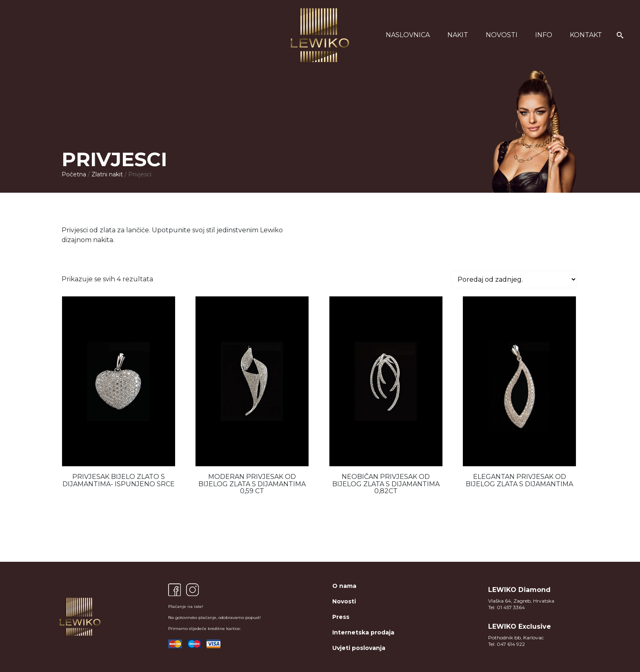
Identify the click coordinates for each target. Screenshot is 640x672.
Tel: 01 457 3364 (507, 607)
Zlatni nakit (107, 174)
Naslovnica (408, 35)
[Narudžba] (514, 279)
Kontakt (586, 35)
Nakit (458, 35)
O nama (344, 586)
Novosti (502, 35)
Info (544, 35)
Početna (74, 174)
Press (341, 617)
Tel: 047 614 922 (507, 644)
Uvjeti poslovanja (359, 648)
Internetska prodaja (363, 632)
